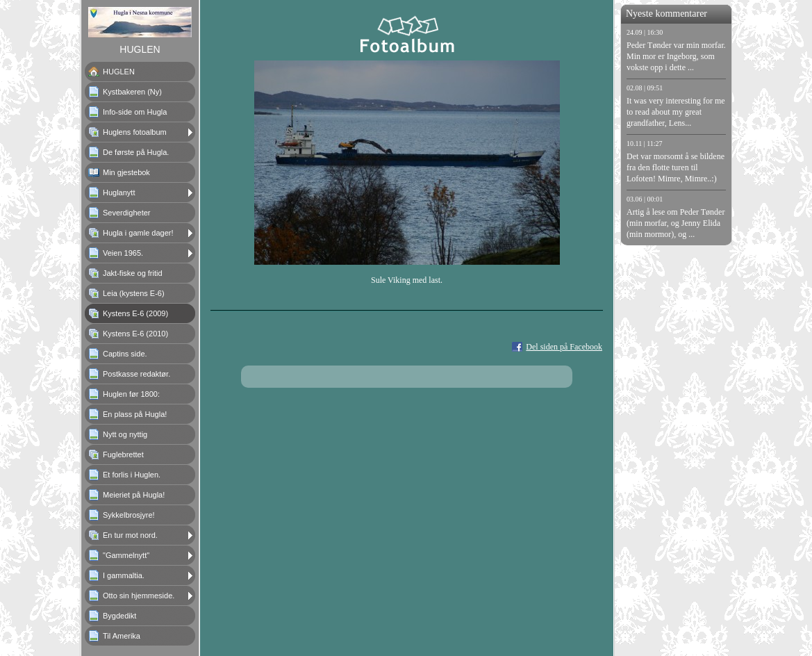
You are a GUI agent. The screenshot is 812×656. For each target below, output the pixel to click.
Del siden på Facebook (564, 347)
